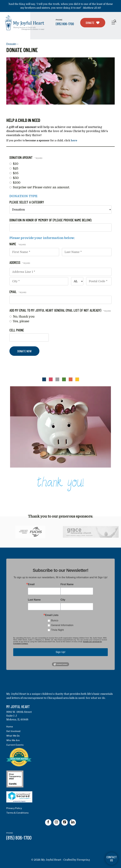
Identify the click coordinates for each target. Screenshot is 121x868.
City (63, 600)
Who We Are (13, 740)
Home (10, 726)
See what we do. (96, 698)
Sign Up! (60, 652)
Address (15, 262)
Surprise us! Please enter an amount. (40, 187)
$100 (15, 183)
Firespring (83, 860)
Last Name (34, 600)
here (74, 141)
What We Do (13, 736)
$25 (14, 168)
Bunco (55, 620)
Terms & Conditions (17, 813)
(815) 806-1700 (65, 24)
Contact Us (112, 859)
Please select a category (27, 202)
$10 (14, 164)
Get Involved (13, 731)
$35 (14, 173)
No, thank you (22, 317)
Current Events (15, 745)
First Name (67, 584)
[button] (114, 23)
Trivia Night (57, 630)
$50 (14, 178)
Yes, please (19, 321)
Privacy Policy (14, 808)
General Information (62, 625)
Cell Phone (17, 330)
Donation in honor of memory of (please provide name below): (51, 220)
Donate (93, 23)
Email (13, 292)
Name (13, 244)
